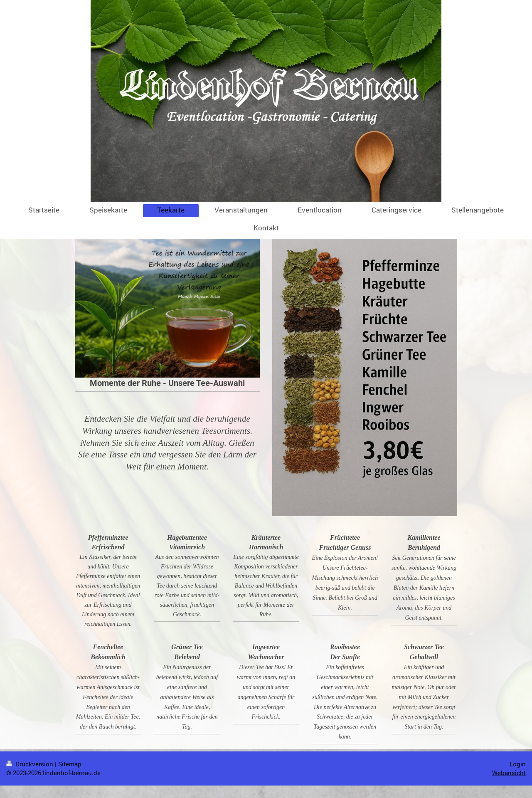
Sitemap (70, 764)
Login (518, 764)
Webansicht (509, 773)
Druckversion (31, 764)
